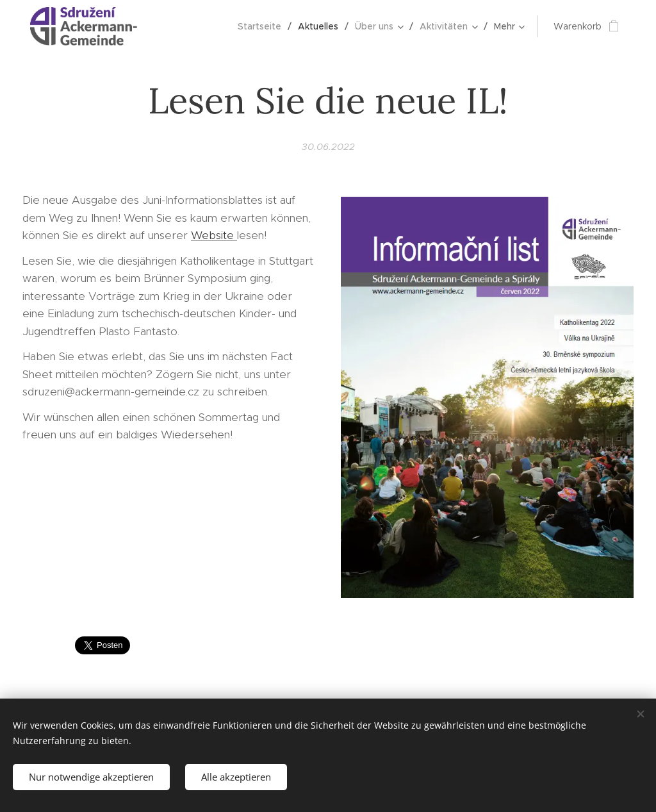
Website (214, 235)
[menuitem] (263, 26)
